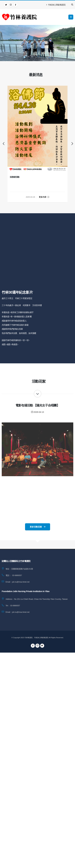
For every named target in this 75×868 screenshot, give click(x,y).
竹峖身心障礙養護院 (56, 5)
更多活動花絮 (38, 527)
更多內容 (44, 197)
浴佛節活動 (15, 177)
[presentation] (3, 144)
